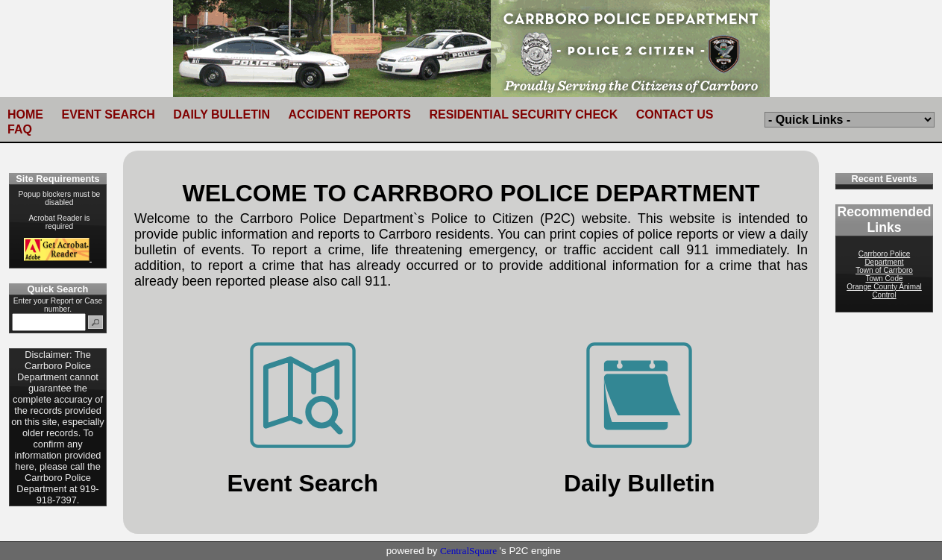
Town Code (884, 279)
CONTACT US (675, 114)
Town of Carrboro (884, 270)
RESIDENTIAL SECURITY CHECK (523, 114)
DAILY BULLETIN (222, 114)
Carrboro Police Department (884, 258)
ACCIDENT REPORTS (350, 114)
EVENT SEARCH (108, 114)
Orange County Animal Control (884, 291)
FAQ (20, 129)
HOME (25, 114)
